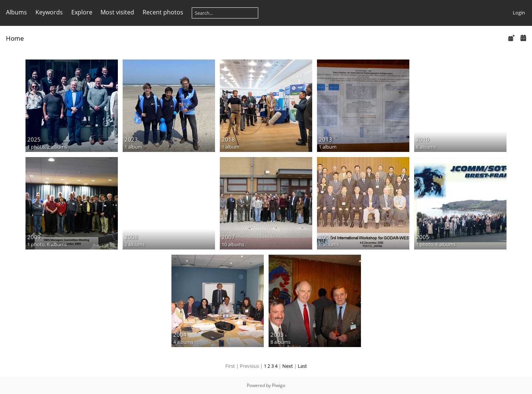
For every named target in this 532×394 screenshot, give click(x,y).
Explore (82, 12)
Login (519, 13)
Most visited (117, 12)
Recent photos (163, 12)
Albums (16, 12)
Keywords (49, 12)
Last (302, 366)
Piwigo (279, 385)
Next (288, 366)
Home (15, 38)
